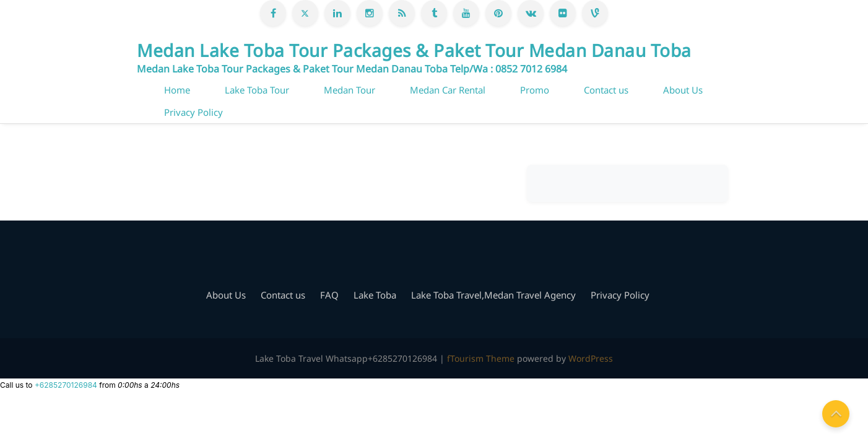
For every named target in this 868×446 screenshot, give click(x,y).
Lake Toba (375, 295)
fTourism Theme (481, 358)
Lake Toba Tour (257, 90)
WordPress (591, 358)
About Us (683, 90)
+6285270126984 (66, 385)
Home (177, 90)
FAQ (329, 295)
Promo (535, 90)
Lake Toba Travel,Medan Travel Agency (493, 295)
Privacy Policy (193, 112)
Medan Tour (349, 90)
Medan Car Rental (448, 90)
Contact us (606, 90)
